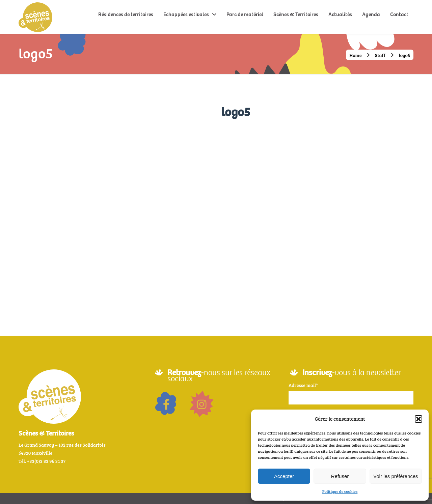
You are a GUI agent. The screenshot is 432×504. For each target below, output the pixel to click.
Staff (380, 55)
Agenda (371, 14)
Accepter (284, 476)
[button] (418, 419)
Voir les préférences (396, 476)
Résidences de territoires (126, 14)
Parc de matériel (245, 14)
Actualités (340, 14)
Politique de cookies (340, 491)
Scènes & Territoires (296, 14)
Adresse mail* (303, 385)
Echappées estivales (186, 14)
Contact (399, 14)
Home (356, 55)
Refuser (340, 476)
